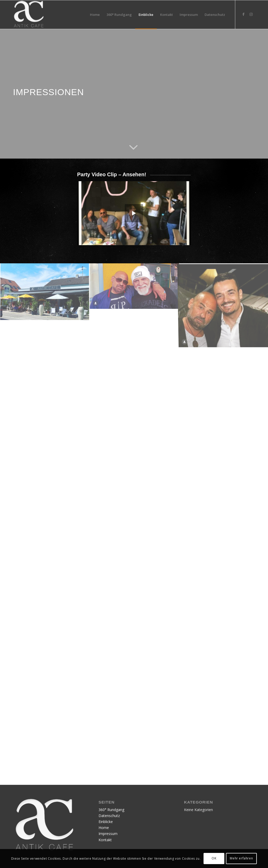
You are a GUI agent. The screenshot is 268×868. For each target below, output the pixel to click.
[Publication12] (29, 15)
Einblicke (106, 822)
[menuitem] (95, 15)
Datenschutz (109, 816)
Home (104, 828)
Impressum (108, 834)
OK (214, 858)
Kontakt (105, 840)
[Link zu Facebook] (243, 14)
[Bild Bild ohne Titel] (45, 297)
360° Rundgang (111, 810)
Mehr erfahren (241, 858)
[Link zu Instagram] (251, 14)
